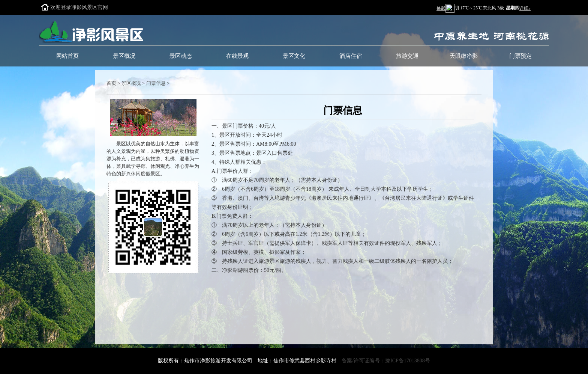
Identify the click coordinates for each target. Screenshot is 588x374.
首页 (111, 83)
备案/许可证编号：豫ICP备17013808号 (386, 361)
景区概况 (131, 83)
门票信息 (156, 83)
